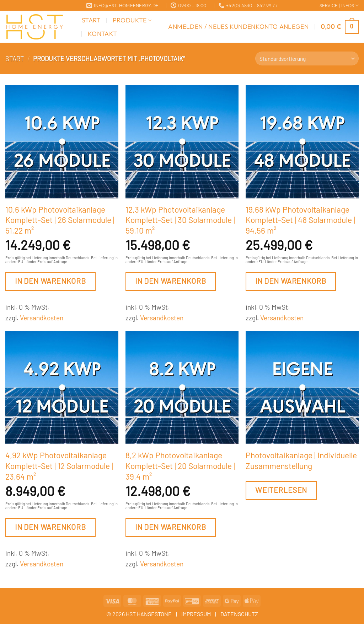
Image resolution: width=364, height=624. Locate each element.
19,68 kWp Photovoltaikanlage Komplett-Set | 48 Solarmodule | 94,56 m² (300, 220)
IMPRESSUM (196, 614)
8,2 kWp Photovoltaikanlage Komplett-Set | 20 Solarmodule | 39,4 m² (180, 466)
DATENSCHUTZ (239, 614)
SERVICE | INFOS (339, 6)
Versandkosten (42, 318)
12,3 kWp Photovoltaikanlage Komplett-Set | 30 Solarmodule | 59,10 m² (180, 220)
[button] (238, 27)
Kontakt (102, 34)
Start (91, 20)
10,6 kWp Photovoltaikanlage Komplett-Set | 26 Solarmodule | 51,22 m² (60, 220)
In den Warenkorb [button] (50, 281)
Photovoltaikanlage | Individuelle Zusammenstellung (301, 460)
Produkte (132, 20)
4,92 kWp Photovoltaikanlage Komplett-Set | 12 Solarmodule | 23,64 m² (59, 466)
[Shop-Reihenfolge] (307, 58)
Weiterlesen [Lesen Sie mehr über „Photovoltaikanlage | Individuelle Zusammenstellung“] (281, 490)
